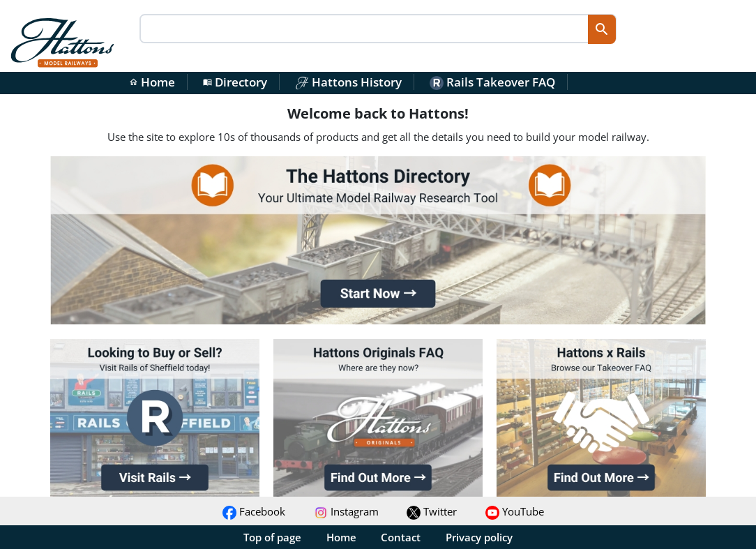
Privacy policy (479, 537)
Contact (401, 537)
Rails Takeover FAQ (492, 82)
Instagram (346, 511)
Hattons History (348, 82)
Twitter (432, 511)
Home (152, 82)
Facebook (254, 511)
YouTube (515, 511)
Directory (235, 82)
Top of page (272, 537)
